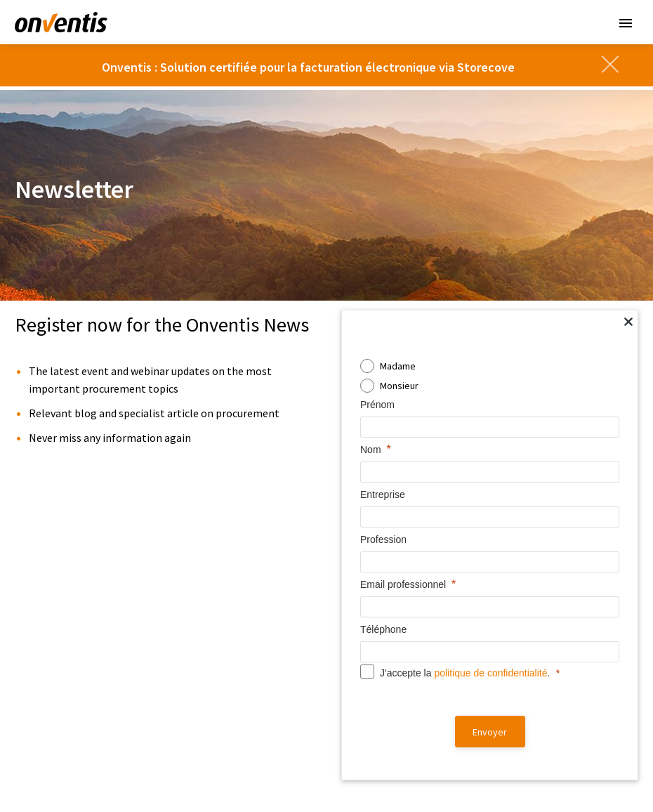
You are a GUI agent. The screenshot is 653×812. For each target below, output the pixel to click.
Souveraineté (53, 552)
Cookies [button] (398, 775)
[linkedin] (506, 773)
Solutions (206, 552)
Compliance (352, 775)
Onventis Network (216, 703)
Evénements (368, 630)
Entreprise (536, 552)
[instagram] (557, 773)
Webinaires (365, 648)
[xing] (607, 773)
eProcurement (209, 648)
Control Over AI (47, 667)
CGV (242, 775)
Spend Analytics (212, 685)
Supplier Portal (210, 721)
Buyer (354, 703)
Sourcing (197, 612)
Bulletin (328, 791)
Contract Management (225, 630)
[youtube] (582, 773)
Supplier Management (224, 594)
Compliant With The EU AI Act (74, 685)
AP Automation (209, 667)
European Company (55, 594)
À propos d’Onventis (548, 575)
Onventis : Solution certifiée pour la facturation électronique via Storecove (308, 67)
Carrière (528, 644)
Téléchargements (378, 594)
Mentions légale (290, 775)
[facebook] (481, 773)
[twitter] (532, 773)
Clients (362, 680)
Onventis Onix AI (212, 575)
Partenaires (529, 612)
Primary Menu (626, 23)
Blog (351, 612)
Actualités (526, 594)
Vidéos (356, 575)
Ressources (374, 552)
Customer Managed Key (65, 612)
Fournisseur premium (386, 721)
